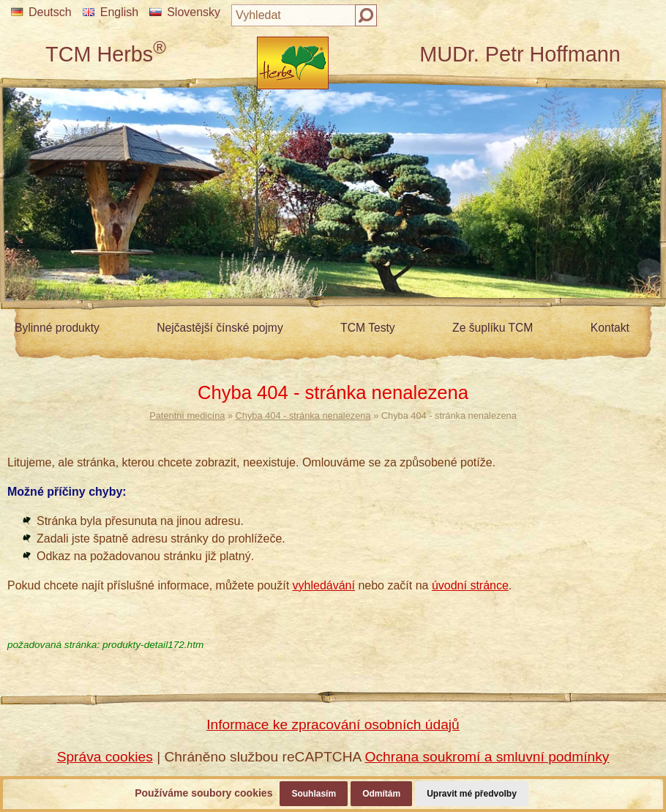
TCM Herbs (106, 54)
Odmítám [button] (381, 794)
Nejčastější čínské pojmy (220, 328)
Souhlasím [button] (314, 794)
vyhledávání (324, 585)
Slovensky (185, 12)
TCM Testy (368, 328)
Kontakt (610, 328)
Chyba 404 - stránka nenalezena (303, 416)
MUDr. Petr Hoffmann (520, 54)
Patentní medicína (187, 416)
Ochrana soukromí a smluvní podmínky (487, 757)
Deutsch (41, 12)
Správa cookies (105, 757)
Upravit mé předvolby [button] (472, 794)
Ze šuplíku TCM (493, 328)
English (111, 12)
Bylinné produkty (57, 328)
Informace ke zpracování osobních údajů (333, 725)
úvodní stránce (470, 585)
